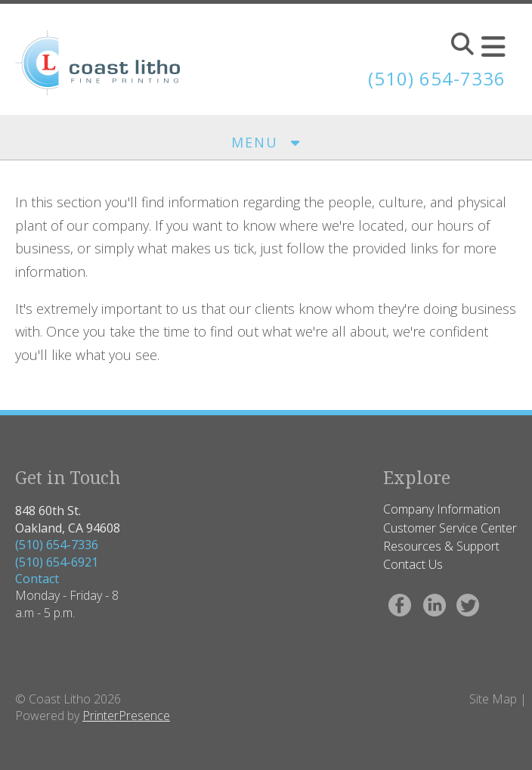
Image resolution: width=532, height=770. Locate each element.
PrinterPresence (126, 716)
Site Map (493, 699)
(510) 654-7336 (57, 545)
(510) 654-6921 (57, 562)
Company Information (442, 509)
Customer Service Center (450, 528)
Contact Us (413, 564)
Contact (37, 579)
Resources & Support (441, 546)
